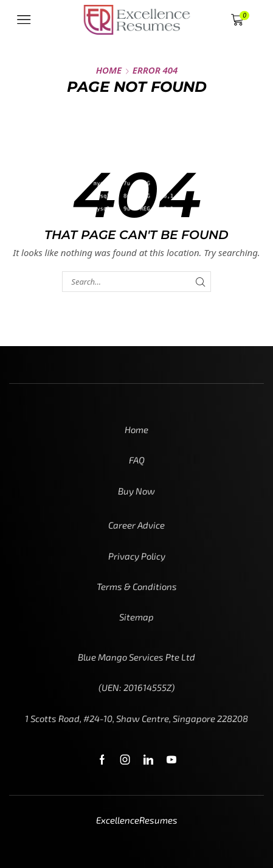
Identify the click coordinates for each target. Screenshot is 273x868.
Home (109, 70)
